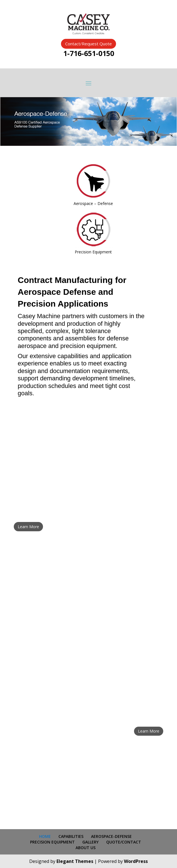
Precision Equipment (93, 252)
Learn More (28, 527)
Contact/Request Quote (88, 44)
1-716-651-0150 (89, 53)
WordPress (136, 861)
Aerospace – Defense (93, 203)
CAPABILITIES (71, 836)
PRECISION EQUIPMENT (52, 842)
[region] (88, 121)
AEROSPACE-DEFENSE (111, 836)
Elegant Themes (75, 861)
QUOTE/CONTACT (124, 842)
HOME (45, 836)
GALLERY (90, 842)
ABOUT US (86, 848)
